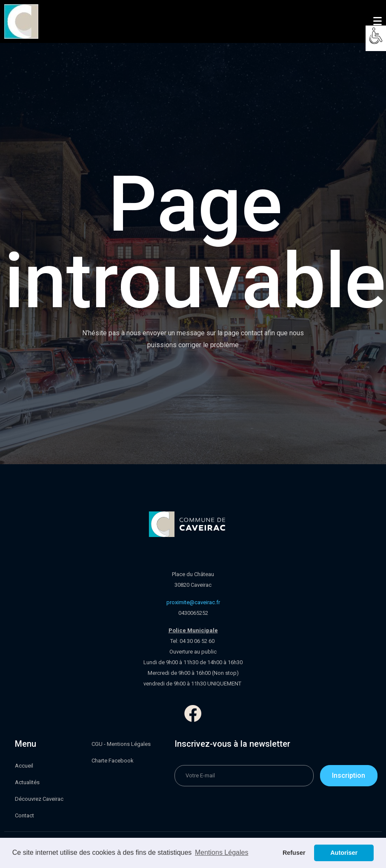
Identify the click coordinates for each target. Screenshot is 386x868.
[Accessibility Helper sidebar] (376, 36)
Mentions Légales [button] (222, 852)
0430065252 (193, 613)
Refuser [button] (294, 853)
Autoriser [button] (344, 853)
